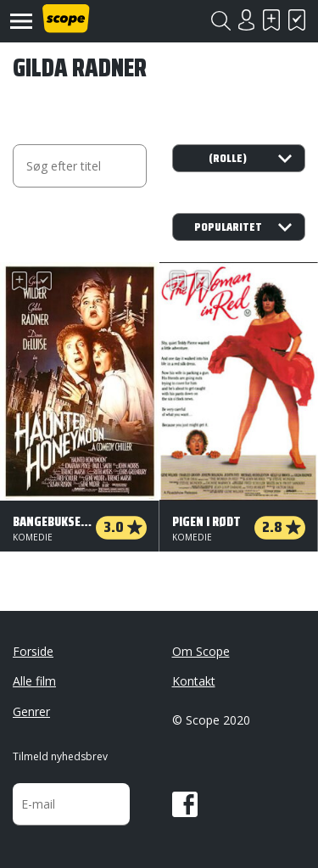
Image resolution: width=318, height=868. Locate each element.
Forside (33, 651)
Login (246, 20)
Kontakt (194, 681)
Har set (297, 20)
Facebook (185, 804)
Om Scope (201, 651)
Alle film (34, 681)
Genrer (31, 711)
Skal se (271, 20)
